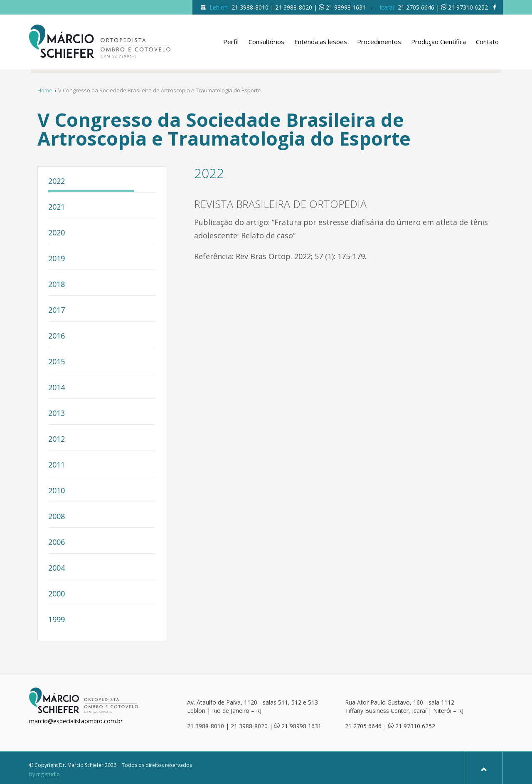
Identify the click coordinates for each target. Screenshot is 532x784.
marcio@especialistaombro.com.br (76, 721)
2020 (57, 233)
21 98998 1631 (346, 7)
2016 (57, 336)
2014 (57, 388)
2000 (57, 594)
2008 (57, 517)
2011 (57, 465)
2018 (57, 285)
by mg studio (44, 774)
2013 (57, 414)
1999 (57, 620)
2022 (57, 182)
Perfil (231, 42)
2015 (57, 362)
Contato (487, 42)
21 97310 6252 (468, 7)
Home (45, 90)
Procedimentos (379, 42)
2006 (57, 543)
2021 (57, 207)
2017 (57, 310)
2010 (57, 491)
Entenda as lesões (321, 42)
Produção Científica (438, 42)
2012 (57, 439)
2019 (57, 259)
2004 (57, 568)
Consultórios (266, 42)
